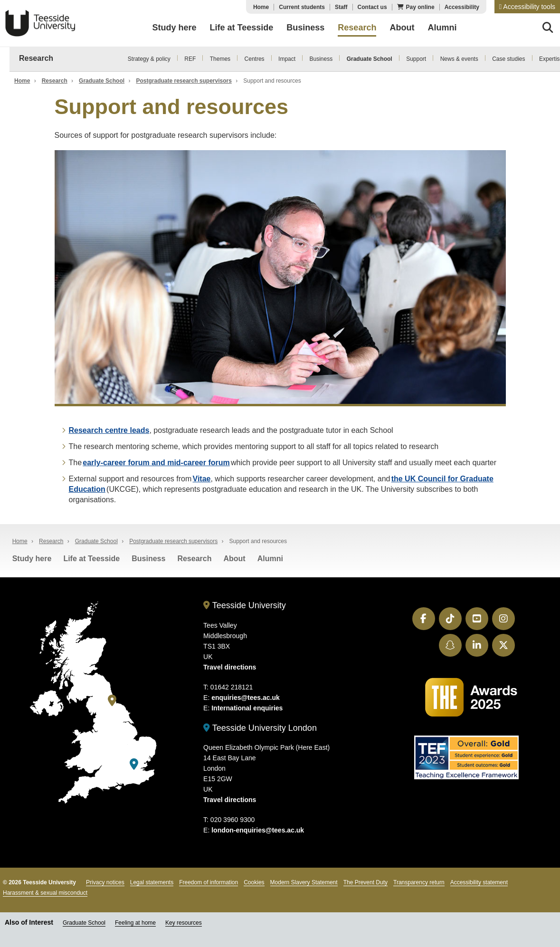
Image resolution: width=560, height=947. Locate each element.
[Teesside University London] (134, 764)
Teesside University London (260, 728)
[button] (527, 7)
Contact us (372, 7)
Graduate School (370, 59)
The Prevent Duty (365, 882)
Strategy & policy (149, 59)
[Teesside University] (112, 701)
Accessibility (462, 7)
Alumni (270, 559)
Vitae (202, 479)
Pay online (420, 7)
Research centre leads (109, 430)
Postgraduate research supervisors (184, 81)
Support (416, 59)
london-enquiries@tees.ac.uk (258, 830)
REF (190, 59)
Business (321, 59)
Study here (32, 559)
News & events (459, 59)
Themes (220, 59)
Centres (255, 59)
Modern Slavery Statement (304, 882)
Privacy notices (105, 882)
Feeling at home (135, 923)
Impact (287, 59)
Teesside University (40, 23)
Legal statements (152, 882)
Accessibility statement (479, 882)
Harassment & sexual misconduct (45, 893)
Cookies (254, 882)
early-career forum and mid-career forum (156, 463)
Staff (341, 7)
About (234, 559)
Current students (302, 7)
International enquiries (247, 708)
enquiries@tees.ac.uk (246, 698)
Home (261, 7)
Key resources (184, 923)
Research (36, 58)
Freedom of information (209, 882)
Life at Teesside (91, 559)
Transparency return (419, 882)
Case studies (508, 59)
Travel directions (230, 667)
